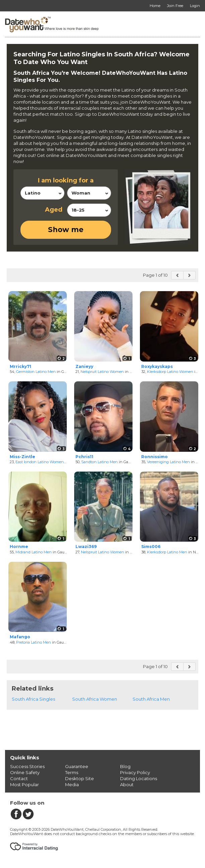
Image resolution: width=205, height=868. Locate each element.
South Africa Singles (33, 699)
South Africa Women (95, 699)
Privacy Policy (135, 772)
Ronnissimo (155, 457)
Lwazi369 (86, 547)
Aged (54, 210)
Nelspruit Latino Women (102, 372)
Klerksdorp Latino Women (170, 372)
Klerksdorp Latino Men (167, 552)
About (127, 784)
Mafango (20, 637)
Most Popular (24, 784)
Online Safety (25, 772)
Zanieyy (84, 366)
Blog (125, 766)
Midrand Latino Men (34, 552)
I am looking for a (66, 180)
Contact (19, 778)
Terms (72, 772)
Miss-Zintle (22, 457)
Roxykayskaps (157, 366)
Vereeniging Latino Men (168, 462)
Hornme (19, 547)
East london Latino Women (40, 462)
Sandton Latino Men (99, 462)
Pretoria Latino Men (34, 642)
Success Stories (27, 766)
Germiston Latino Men (36, 372)
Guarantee (77, 766)
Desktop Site (80, 778)
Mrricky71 (20, 366)
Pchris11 (84, 457)
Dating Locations (139, 778)
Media (72, 784)
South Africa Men (151, 699)
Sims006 (151, 547)
